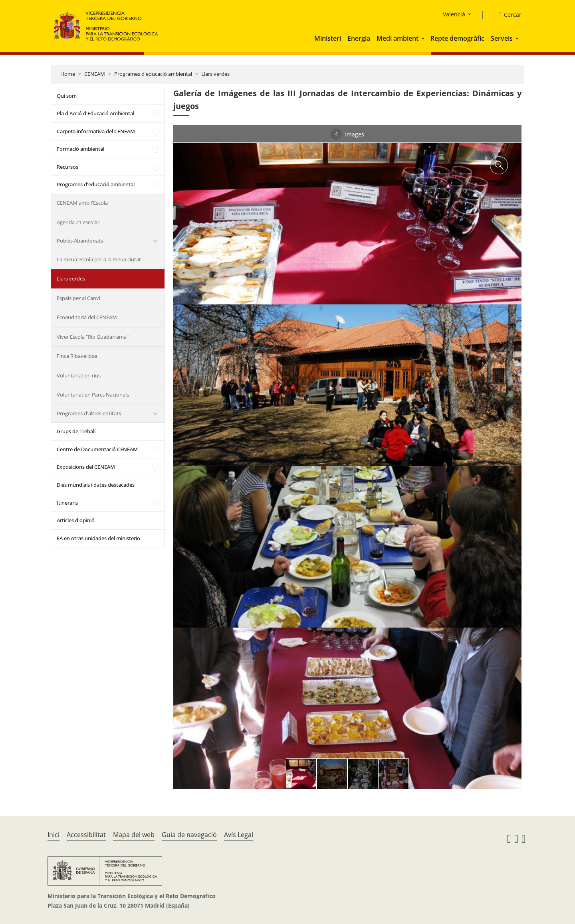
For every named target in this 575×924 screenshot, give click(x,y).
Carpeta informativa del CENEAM (96, 131)
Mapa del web (134, 835)
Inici (54, 835)
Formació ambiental (80, 149)
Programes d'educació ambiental (153, 74)
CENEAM (95, 74)
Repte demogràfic (457, 38)
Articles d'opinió (76, 520)
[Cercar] (507, 15)
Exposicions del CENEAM (86, 467)
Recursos (67, 167)
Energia (359, 38)
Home (68, 74)
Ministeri (328, 38)
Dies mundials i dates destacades (96, 485)
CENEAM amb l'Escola (82, 203)
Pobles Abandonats (80, 241)
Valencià (454, 14)
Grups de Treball (76, 431)
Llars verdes (215, 74)
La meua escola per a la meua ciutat (99, 259)
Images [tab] (347, 134)
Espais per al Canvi (78, 298)
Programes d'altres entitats (89, 413)
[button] (424, 38)
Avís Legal (239, 835)
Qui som (67, 96)
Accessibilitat (86, 835)
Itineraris (67, 503)
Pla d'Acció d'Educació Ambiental (95, 113)
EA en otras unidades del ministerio (98, 538)
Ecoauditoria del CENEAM (87, 317)
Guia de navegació (189, 835)
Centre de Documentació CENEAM (97, 449)
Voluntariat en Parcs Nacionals (93, 395)
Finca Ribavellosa (77, 356)
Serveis (502, 38)
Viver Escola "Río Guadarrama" (93, 337)
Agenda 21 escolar (78, 222)
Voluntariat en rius (79, 375)
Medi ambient (398, 38)
